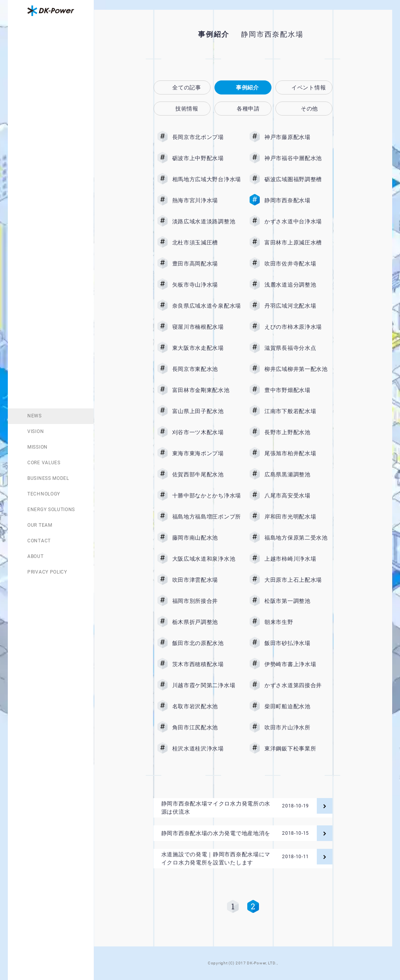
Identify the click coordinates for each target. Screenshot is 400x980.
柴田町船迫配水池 (299, 706)
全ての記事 (187, 87)
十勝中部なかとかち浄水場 (207, 495)
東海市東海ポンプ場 (207, 453)
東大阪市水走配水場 (207, 348)
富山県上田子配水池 (207, 411)
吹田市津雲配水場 (207, 580)
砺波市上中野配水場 (207, 158)
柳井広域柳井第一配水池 (299, 369)
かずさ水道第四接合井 (299, 685)
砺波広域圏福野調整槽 (299, 179)
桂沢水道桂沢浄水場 (207, 748)
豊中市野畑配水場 (299, 390)
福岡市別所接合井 (207, 601)
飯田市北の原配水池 (207, 643)
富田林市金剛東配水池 (207, 390)
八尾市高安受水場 (299, 495)
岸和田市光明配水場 (299, 517)
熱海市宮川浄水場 (207, 200)
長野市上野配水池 (299, 432)
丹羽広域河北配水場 (299, 306)
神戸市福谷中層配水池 (299, 158)
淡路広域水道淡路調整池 (207, 221)
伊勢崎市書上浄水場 (299, 664)
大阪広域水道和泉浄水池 (207, 559)
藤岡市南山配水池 (207, 538)
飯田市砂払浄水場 (299, 643)
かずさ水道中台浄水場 (299, 221)
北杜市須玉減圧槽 (207, 242)
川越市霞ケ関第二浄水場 (207, 685)
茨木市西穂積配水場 (207, 664)
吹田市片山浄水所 (299, 727)
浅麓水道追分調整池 (299, 285)
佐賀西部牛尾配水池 (207, 474)
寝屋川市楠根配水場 (207, 327)
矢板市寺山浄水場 (207, 285)
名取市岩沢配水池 (207, 706)
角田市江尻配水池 (207, 727)
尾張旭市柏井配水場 (299, 453)
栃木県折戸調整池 (207, 622)
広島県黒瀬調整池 (299, 474)
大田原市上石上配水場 (299, 580)
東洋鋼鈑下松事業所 (299, 748)
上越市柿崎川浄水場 (299, 559)
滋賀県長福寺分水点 (299, 348)
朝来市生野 (299, 622)
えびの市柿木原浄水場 (299, 327)
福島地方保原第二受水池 (299, 538)
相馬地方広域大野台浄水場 (207, 179)
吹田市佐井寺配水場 (299, 264)
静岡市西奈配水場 (299, 200)
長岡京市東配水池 (207, 369)
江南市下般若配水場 (299, 411)
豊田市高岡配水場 (207, 264)
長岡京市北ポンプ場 (207, 137)
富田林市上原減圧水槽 (299, 242)
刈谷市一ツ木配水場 (207, 432)
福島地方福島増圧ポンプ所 (207, 517)
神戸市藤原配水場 (299, 137)
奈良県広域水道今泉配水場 (207, 306)
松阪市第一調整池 (299, 601)
